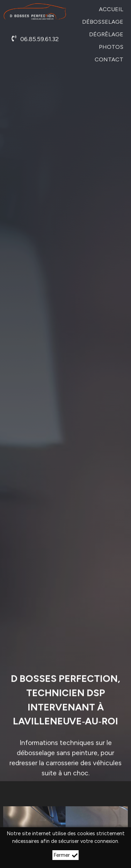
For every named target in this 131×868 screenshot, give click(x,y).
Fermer (65, 855)
